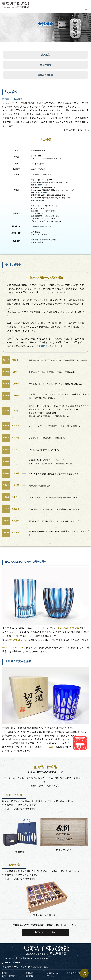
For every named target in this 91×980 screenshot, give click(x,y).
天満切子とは (53, 973)
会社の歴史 (45, 65)
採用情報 (29, 976)
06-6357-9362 (41, 185)
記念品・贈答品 (45, 75)
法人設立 (45, 55)
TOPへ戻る (84, 974)
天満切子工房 (74, 973)
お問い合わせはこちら (45, 932)
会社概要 (29, 973)
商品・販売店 (9, 976)
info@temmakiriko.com (41, 227)
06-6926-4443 (41, 193)
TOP (6, 973)
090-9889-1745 (41, 201)
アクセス (51, 976)
